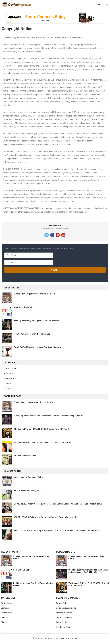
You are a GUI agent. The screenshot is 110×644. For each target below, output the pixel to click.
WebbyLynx (72, 638)
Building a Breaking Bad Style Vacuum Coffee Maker (37, 321)
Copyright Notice (63, 622)
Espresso (8, 374)
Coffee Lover (10, 369)
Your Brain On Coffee (23, 307)
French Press (10, 379)
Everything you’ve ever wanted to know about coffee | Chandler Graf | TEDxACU (48, 416)
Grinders (8, 384)
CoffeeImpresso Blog (48, 638)
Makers (7, 389)
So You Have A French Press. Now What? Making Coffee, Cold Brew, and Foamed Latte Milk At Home (58, 504)
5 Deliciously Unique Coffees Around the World (35, 294)
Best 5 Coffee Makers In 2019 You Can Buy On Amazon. (38, 347)
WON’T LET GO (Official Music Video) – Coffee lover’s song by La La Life (45, 517)
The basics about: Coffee (25, 456)
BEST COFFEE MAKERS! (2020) (27, 490)
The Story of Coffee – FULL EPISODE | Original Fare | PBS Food (41, 429)
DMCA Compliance (64, 618)
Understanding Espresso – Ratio (28, 477)
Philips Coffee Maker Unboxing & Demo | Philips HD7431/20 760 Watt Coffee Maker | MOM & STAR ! (57, 531)
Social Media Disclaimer (66, 608)
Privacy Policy (62, 603)
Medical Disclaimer (64, 613)
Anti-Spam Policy (63, 627)
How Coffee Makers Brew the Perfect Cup (32, 334)
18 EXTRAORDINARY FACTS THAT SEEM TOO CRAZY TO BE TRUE (42, 442)
